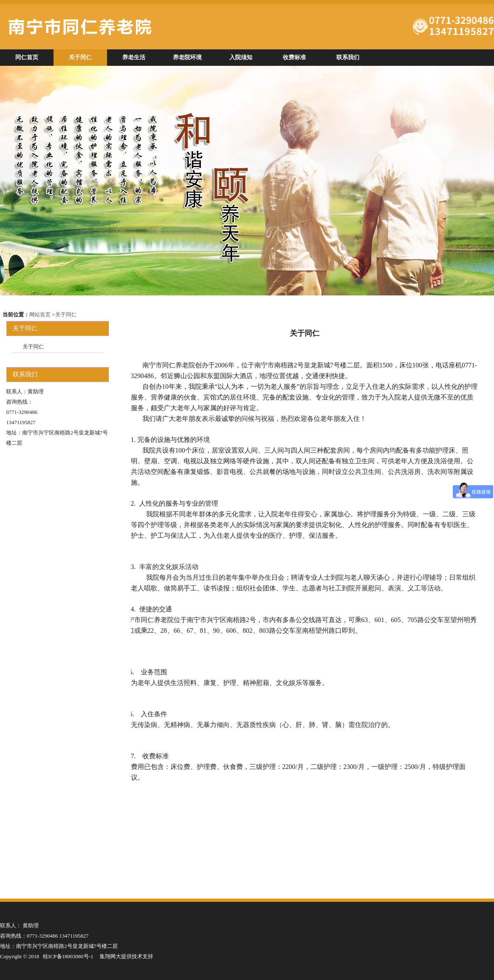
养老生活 (134, 57)
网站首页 (40, 315)
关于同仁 (80, 57)
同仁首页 (27, 57)
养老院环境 (187, 57)
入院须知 (241, 57)
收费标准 (294, 57)
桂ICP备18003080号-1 (68, 956)
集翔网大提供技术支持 (126, 956)
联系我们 (348, 57)
